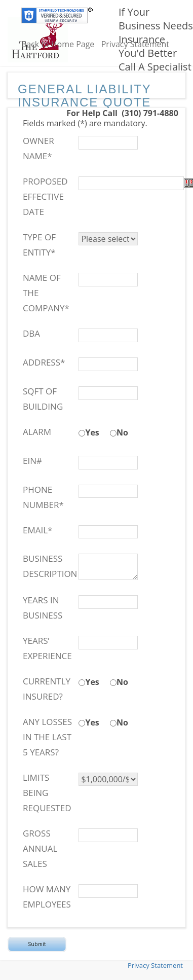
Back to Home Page (58, 44)
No (122, 432)
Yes (92, 432)
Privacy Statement (135, 44)
